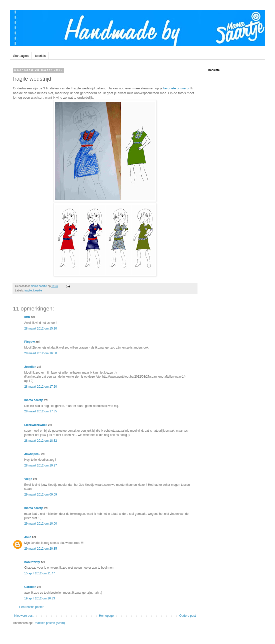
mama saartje (34, 400)
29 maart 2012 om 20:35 (41, 549)
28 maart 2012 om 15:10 (41, 329)
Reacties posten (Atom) (49, 623)
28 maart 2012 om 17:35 (41, 411)
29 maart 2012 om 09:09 (41, 495)
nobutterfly (32, 562)
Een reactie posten (32, 607)
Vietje (28, 479)
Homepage (106, 616)
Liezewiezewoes (36, 425)
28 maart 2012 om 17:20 (41, 387)
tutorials (40, 56)
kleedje (37, 290)
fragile (28, 290)
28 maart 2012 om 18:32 (41, 441)
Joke (28, 537)
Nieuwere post (24, 616)
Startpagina (21, 56)
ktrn (27, 317)
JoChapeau (32, 454)
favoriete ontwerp (176, 88)
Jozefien (30, 367)
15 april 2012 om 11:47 (40, 573)
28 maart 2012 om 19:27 (41, 465)
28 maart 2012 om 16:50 (41, 353)
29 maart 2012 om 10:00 (41, 524)
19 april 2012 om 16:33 (40, 598)
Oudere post (187, 616)
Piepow (29, 342)
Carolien (30, 587)
